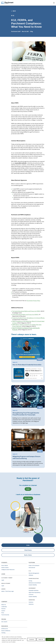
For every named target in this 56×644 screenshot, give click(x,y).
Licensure (31, 594)
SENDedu (31, 575)
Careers (3, 611)
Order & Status (5, 567)
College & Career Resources (8, 569)
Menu (54, 3)
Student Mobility (33, 585)
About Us (4, 604)
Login (3, 580)
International (32, 567)
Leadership (4, 606)
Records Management (34, 573)
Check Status (28, 550)
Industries (31, 604)
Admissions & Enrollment (35, 583)
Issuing (30, 581)
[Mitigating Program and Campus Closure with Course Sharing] (28, 448)
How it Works (5, 565)
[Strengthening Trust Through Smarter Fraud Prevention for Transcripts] (28, 405)
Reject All (41, 639)
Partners (3, 609)
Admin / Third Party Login (8, 591)
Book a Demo (28, 555)
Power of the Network (34, 565)
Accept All (50, 639)
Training (3, 633)
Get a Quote (4, 622)
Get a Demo (28, 498)
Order (28, 489)
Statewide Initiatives (34, 590)
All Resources (5, 628)
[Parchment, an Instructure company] (7, 3)
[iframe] (28, 373)
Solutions (31, 602)
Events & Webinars (6, 631)
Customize (32, 639)
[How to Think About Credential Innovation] (28, 360)
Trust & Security (5, 615)
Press (3, 613)
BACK (13, 11)
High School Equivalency (35, 592)
